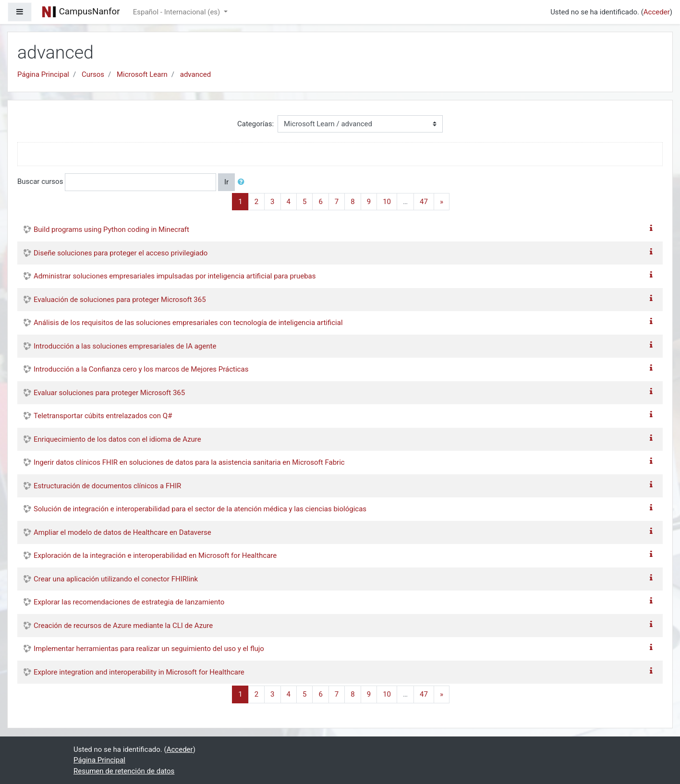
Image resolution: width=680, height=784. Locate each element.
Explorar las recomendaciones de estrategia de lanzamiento (129, 602)
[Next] (442, 202)
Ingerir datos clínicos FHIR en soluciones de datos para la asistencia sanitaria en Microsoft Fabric (189, 462)
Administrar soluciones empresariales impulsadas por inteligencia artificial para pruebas (175, 276)
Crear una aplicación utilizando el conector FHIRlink (116, 579)
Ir (226, 182)
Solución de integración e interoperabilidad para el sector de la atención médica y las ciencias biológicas (200, 509)
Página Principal (43, 74)
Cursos (93, 74)
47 (424, 202)
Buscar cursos (40, 181)
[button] (243, 182)
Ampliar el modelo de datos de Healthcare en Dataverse (122, 532)
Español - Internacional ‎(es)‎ (177, 12)
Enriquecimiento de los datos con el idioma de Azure (117, 439)
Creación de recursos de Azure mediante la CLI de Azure (123, 626)
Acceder (657, 12)
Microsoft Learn (142, 74)
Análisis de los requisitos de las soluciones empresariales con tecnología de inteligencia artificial (188, 323)
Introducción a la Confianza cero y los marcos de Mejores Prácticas (141, 369)
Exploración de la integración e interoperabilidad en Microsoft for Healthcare (155, 555)
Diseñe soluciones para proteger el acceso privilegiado (121, 253)
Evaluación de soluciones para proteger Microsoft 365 (120, 300)
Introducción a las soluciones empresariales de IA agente (125, 346)
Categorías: (255, 124)
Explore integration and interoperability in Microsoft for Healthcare (139, 672)
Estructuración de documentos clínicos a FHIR (107, 486)
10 (387, 202)
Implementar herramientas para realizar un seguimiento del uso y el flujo (149, 649)
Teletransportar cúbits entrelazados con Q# (103, 416)
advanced (195, 74)
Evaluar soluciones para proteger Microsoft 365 (109, 393)
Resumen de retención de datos (124, 771)
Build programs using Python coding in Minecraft (111, 229)
